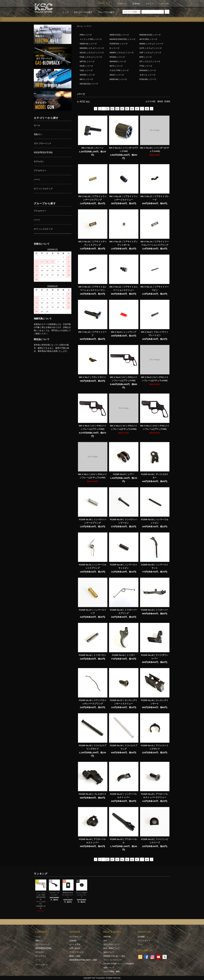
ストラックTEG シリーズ (91, 39)
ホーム (80, 26)
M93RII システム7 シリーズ (122, 53)
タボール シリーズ (148, 75)
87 (137, 109)
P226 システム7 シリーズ (91, 57)
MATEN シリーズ (87, 75)
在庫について (109, 968)
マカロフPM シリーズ (119, 70)
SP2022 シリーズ (117, 57)
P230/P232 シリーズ (118, 44)
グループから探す (105, 12)
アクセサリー (41, 956)
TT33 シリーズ (146, 66)
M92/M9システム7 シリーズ (92, 48)
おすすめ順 (150, 101)
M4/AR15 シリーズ (118, 61)
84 (122, 109)
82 (112, 109)
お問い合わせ (75, 948)
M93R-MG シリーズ (118, 79)
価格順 (160, 101)
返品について (109, 952)
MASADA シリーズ (148, 70)
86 (132, 109)
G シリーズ (114, 48)
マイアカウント (76, 937)
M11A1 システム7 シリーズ (92, 53)
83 (117, 109)
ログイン (148, 4)
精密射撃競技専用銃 (43, 948)
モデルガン (40, 952)
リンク (140, 944)
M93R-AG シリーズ (88, 44)
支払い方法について (112, 944)
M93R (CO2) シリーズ (119, 35)
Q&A (105, 941)
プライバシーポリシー (112, 960)
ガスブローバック (42, 944)
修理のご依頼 (75, 956)
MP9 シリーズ (146, 57)
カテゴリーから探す (81, 12)
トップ (65, 12)
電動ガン (39, 941)
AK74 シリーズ (116, 66)
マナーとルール (42, 965)
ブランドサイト (144, 941)
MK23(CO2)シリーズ (89, 84)
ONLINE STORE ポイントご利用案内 (118, 964)
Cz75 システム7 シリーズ (151, 48)
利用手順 (107, 937)
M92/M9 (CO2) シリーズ (150, 35)
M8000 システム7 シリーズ (151, 44)
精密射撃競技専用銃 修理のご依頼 (83, 960)
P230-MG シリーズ (148, 79)
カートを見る (75, 944)
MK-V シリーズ (86, 79)
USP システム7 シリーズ (150, 53)
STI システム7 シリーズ (150, 61)
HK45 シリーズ (86, 66)
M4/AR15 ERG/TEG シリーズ (122, 39)
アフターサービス (77, 952)
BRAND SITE (105, 3)
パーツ (89, 26)
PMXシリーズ (86, 35)
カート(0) (163, 4)
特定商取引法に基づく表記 (114, 956)
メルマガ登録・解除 (112, 971)
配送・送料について (112, 948)
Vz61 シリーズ (86, 70)
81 (107, 109)
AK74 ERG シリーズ (148, 39)
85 (127, 109)
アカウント (120, 4)
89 (147, 109)
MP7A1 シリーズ (87, 61)
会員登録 (134, 4)
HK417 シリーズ (117, 75)
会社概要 (141, 937)
